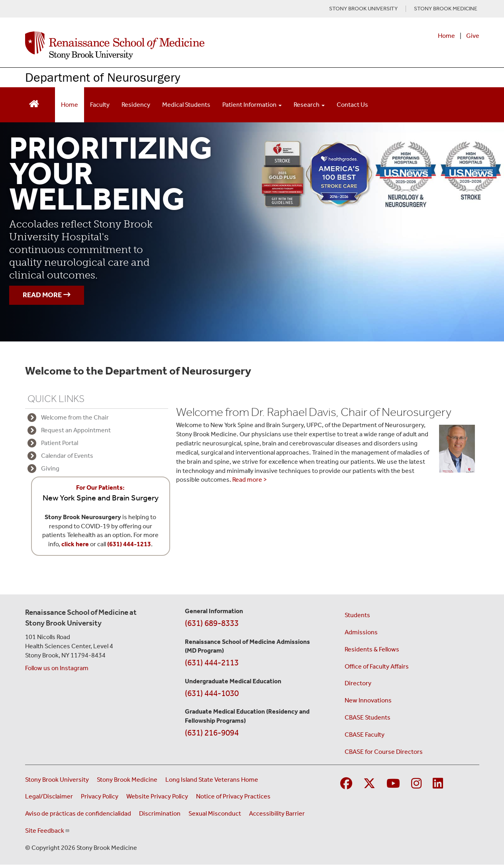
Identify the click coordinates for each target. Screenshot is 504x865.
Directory (358, 683)
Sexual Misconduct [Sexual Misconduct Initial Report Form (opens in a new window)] (215, 813)
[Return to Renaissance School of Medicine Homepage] (34, 103)
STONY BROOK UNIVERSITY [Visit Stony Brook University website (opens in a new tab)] (363, 9)
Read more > (250, 480)
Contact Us (352, 105)
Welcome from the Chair (75, 417)
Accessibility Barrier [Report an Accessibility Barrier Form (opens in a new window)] (277, 813)
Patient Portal (60, 443)
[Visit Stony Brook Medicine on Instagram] (416, 784)
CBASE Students (368, 717)
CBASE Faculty (365, 735)
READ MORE (47, 295)
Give (473, 36)
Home (446, 36)
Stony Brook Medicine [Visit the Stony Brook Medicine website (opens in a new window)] (127, 780)
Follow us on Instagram (57, 668)
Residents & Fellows (372, 649)
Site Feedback (47, 831)
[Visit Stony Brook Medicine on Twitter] (369, 784)
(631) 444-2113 (212, 663)
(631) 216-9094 (212, 733)
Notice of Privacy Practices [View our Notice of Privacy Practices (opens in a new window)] (233, 796)
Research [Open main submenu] (309, 105)
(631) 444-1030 (212, 693)
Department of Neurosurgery (103, 77)
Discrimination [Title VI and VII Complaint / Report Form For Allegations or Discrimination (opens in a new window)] (160, 813)
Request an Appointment (76, 430)
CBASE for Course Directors (384, 752)
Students (357, 615)
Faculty (100, 105)
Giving (50, 468)
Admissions (361, 632)
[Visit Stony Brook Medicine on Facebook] (346, 784)
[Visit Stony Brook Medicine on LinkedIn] (438, 784)
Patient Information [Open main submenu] (252, 105)
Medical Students (186, 105)
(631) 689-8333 (212, 623)
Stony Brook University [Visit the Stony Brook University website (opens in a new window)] (57, 780)
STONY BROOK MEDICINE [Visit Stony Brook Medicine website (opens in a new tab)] (446, 9)
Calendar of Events (67, 456)
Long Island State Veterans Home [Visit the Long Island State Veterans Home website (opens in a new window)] (212, 780)
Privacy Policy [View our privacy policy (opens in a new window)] (100, 796)
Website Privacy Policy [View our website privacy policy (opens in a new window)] (157, 796)
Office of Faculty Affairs (377, 666)
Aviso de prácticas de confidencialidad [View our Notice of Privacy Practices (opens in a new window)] (78, 813)
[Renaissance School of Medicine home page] (170, 45)
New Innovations (368, 700)
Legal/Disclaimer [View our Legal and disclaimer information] (49, 796)
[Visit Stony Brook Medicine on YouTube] (393, 784)
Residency (136, 105)
